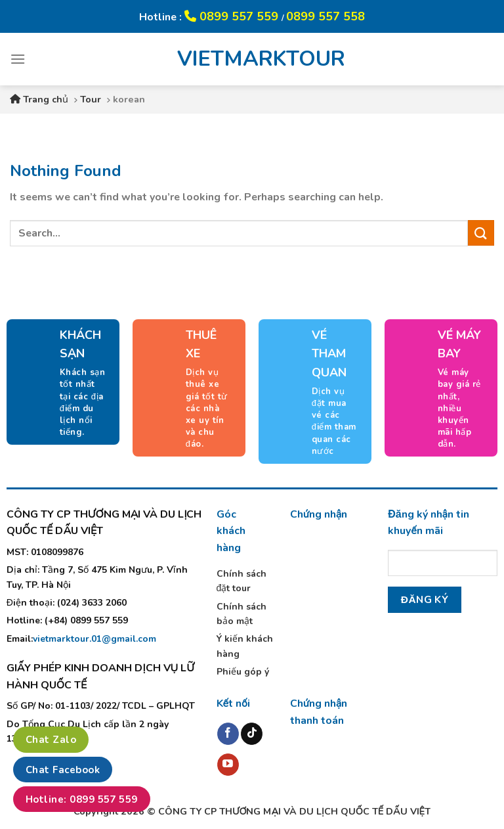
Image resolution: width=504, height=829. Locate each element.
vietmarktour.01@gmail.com (94, 639)
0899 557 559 (233, 16)
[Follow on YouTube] (228, 765)
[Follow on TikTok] (252, 734)
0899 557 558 (325, 16)
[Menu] (18, 59)
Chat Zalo (51, 740)
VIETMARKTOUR (252, 59)
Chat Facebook (63, 770)
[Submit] (481, 233)
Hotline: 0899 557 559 (82, 799)
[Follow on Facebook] (228, 734)
